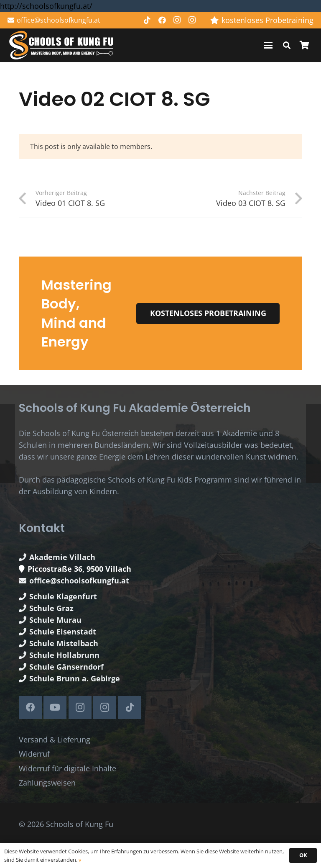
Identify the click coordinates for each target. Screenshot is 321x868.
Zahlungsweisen (47, 783)
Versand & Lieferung (55, 740)
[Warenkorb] (304, 45)
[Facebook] (162, 20)
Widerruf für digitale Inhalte (68, 768)
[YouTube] (55, 707)
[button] (269, 45)
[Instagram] (177, 20)
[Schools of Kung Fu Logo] (62, 45)
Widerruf (34, 754)
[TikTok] (147, 20)
